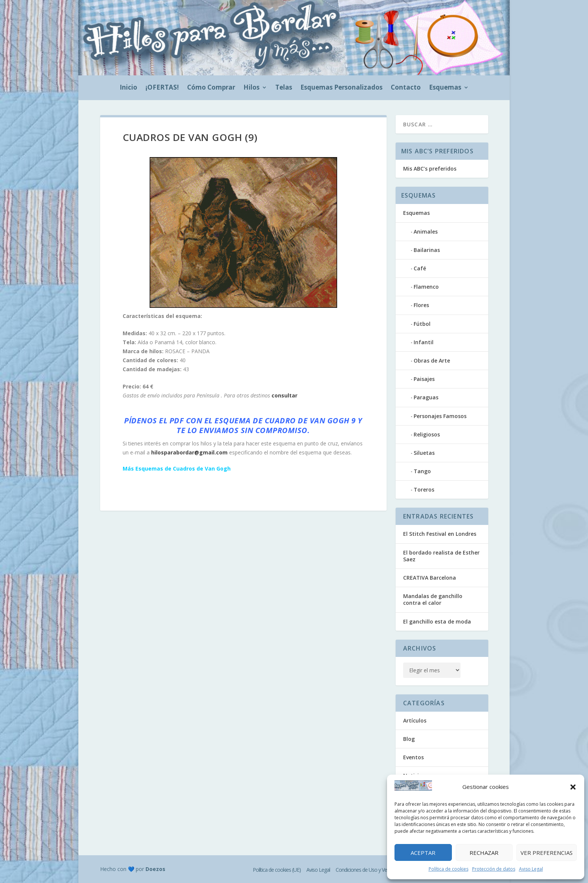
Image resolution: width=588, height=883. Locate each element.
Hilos (251, 88)
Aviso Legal (531, 869)
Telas (284, 88)
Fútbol (422, 324)
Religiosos (427, 434)
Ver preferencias (547, 853)
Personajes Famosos (440, 416)
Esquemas (445, 88)
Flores (421, 305)
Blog (409, 739)
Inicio (128, 88)
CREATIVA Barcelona (430, 578)
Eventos (413, 757)
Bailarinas (427, 250)
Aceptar (423, 853)
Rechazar (484, 853)
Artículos (415, 720)
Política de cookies (448, 869)
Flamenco (426, 287)
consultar (284, 395)
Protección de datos (494, 869)
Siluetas (424, 453)
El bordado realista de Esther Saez (441, 556)
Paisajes (424, 379)
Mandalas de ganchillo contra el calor (433, 599)
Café (420, 268)
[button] (573, 787)
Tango (422, 471)
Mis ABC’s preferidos (430, 169)
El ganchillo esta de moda (437, 621)
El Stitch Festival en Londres (440, 534)
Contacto (406, 88)
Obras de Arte (432, 361)
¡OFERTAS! (162, 88)
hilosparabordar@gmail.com (189, 452)
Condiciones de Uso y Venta (365, 870)
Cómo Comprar (211, 88)
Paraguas (426, 397)
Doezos (155, 869)
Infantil (424, 342)
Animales (426, 232)
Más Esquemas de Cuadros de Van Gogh (177, 468)
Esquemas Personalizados (341, 88)
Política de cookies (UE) (277, 870)
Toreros (424, 489)
